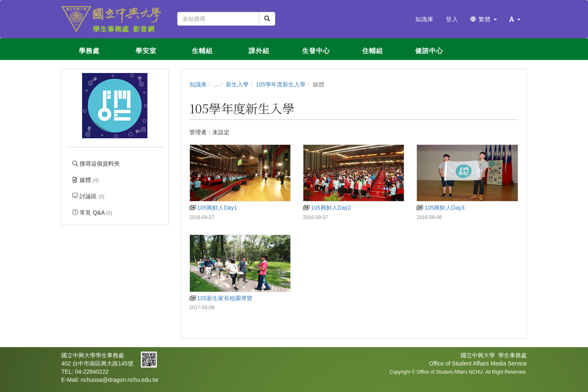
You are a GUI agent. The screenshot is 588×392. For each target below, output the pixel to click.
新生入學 (237, 84)
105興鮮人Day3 (440, 208)
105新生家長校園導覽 (221, 298)
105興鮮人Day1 (213, 208)
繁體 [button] (484, 19)
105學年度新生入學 (281, 84)
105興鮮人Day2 (327, 208)
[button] (515, 19)
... (216, 84)
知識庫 (198, 84)
